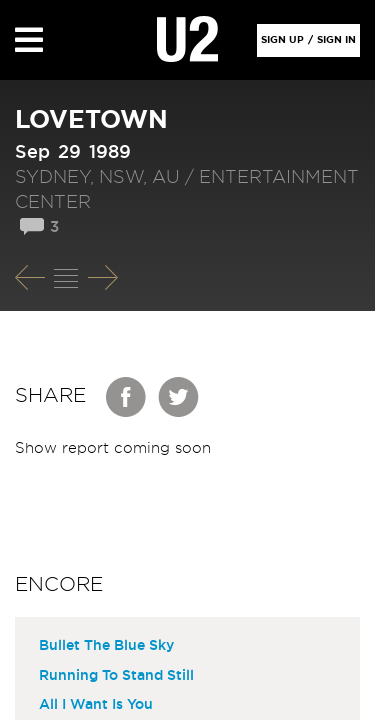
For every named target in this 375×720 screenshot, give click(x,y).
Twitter (179, 397)
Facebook (127, 397)
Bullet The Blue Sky (106, 646)
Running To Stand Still (116, 676)
